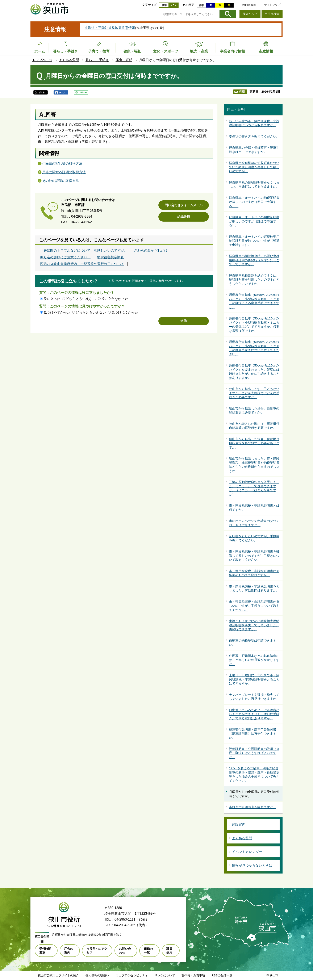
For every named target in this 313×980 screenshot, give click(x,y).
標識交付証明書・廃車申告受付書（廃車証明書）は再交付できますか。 (253, 733)
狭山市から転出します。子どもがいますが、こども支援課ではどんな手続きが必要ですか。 (254, 393)
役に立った (52, 299)
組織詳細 (184, 217)
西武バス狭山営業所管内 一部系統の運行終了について (82, 264)
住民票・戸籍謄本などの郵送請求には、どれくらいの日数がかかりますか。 (254, 660)
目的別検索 (272, 14)
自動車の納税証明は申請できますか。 (253, 643)
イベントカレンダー (247, 852)
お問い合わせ (125, 951)
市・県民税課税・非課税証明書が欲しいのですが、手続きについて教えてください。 (254, 606)
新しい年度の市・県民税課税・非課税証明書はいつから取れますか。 (254, 123)
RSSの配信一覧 (222, 975)
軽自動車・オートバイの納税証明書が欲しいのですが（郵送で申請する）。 (254, 221)
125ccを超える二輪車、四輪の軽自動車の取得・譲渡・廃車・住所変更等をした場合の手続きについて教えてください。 (254, 774)
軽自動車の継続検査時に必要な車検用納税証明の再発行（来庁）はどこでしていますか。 (254, 260)
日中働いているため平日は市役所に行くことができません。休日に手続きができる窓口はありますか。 (254, 714)
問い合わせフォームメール (184, 205)
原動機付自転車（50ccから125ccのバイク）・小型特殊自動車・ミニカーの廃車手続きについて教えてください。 (254, 348)
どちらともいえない (81, 299)
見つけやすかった (57, 312)
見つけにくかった (125, 312)
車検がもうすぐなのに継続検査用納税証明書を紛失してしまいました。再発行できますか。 (254, 625)
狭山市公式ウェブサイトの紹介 (58, 975)
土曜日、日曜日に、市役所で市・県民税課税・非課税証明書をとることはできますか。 (254, 679)
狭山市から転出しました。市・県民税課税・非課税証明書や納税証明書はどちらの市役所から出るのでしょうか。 (254, 465)
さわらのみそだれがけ (151, 251)
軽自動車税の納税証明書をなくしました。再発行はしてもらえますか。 (254, 185)
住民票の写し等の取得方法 (62, 164)
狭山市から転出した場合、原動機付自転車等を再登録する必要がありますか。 (254, 443)
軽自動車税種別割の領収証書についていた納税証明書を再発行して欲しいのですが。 (254, 167)
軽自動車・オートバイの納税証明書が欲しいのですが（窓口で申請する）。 (254, 202)
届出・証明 (124, 60)
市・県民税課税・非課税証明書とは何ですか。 (254, 508)
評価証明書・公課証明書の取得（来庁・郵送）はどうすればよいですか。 (254, 753)
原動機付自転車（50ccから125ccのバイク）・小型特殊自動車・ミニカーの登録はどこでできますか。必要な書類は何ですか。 (254, 324)
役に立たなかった (115, 299)
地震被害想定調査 (110, 257)
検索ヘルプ (250, 14)
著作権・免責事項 (193, 975)
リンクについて (165, 975)
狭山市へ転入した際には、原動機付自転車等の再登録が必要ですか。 (254, 426)
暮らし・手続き (97, 60)
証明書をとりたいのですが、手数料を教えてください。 (254, 538)
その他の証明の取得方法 (60, 181)
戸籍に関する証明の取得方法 (64, 172)
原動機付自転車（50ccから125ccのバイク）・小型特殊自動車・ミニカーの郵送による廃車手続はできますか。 (254, 301)
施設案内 (239, 824)
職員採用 (169, 951)
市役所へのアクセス (97, 951)
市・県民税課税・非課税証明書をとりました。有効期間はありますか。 (254, 588)
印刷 (242, 92)
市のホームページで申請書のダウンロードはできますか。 (254, 523)
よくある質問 (69, 60)
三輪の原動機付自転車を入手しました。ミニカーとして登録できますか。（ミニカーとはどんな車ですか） (254, 488)
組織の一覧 (148, 951)
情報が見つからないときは (252, 865)
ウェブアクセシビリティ (132, 975)
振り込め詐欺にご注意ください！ (65, 257)
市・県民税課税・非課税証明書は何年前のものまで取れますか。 (254, 573)
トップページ (42, 60)
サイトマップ (272, 5)
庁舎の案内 (69, 951)
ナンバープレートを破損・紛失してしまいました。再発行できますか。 (254, 697)
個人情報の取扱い (97, 975)
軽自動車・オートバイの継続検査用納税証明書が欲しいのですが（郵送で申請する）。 (254, 241)
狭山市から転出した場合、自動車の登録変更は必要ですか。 (254, 411)
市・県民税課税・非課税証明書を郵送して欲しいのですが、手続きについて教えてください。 (254, 556)
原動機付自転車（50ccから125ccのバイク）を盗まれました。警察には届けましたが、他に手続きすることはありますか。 (254, 372)
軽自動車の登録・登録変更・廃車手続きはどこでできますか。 (254, 150)
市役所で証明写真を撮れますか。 (253, 807)
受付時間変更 (45, 951)
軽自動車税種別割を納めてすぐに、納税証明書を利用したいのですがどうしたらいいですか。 (254, 280)
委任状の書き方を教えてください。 (254, 136)
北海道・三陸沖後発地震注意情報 (110, 28)
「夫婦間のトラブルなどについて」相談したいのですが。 (84, 251)
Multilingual (249, 5)
